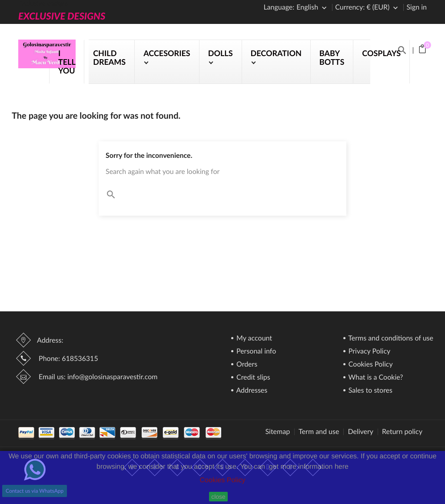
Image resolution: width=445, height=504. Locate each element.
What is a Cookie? (375, 378)
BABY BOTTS (332, 57)
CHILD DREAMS (109, 57)
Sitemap (277, 432)
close (218, 497)
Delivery (360, 432)
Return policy (402, 432)
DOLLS (221, 53)
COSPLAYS (381, 53)
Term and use (319, 432)
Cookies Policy (223, 480)
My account (253, 339)
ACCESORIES (167, 53)
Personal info (255, 352)
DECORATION (276, 53)
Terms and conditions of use (390, 339)
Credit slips (252, 378)
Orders (246, 365)
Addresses (251, 391)
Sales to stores (370, 391)
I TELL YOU (67, 62)
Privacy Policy (369, 352)
